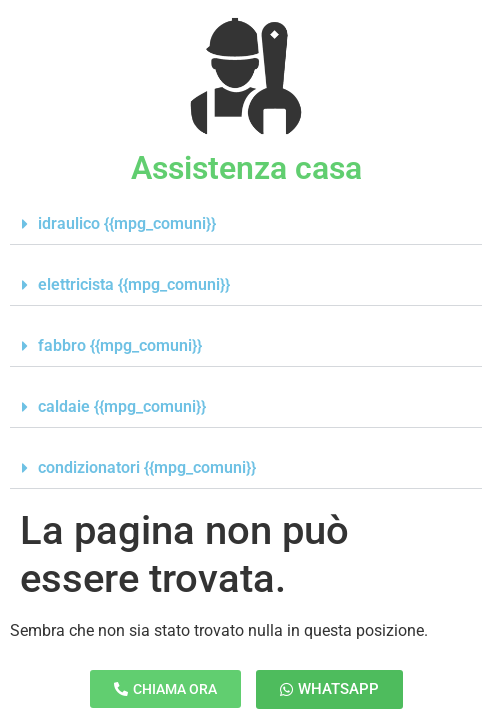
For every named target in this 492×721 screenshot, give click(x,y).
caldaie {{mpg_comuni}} (122, 406)
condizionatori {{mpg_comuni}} (147, 467)
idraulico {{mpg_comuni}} (127, 223)
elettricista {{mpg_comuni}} (134, 284)
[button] (246, 224)
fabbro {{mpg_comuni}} (120, 345)
